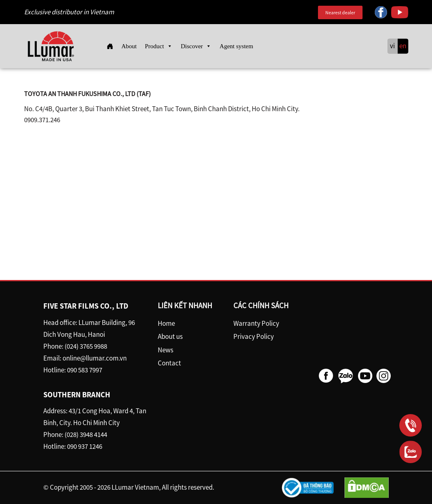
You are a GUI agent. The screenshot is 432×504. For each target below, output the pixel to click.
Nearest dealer (340, 12)
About (129, 46)
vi (392, 46)
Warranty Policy (256, 323)
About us (170, 336)
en (403, 46)
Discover (196, 46)
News (166, 350)
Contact (169, 363)
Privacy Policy (254, 336)
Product (159, 46)
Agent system (236, 46)
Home (166, 323)
